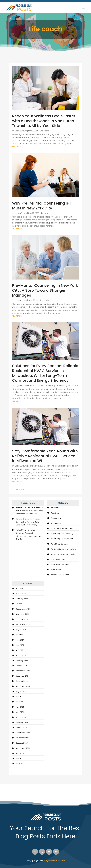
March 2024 (21, 717)
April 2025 (20, 650)
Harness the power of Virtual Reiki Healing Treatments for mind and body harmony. (28, 522)
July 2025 (20, 635)
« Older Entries (19, 489)
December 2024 (23, 671)
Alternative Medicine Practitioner (65, 554)
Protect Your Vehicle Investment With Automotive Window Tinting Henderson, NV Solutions (30, 511)
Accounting (56, 518)
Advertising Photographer (62, 539)
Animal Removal (58, 559)
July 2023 (20, 758)
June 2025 (20, 640)
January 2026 (21, 604)
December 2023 (23, 733)
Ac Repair (55, 508)
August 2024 (21, 691)
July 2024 (20, 697)
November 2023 (23, 738)
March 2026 (21, 593)
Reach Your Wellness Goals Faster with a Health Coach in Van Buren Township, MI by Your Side (44, 121)
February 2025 (22, 660)
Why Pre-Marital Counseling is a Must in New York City (42, 206)
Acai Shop (55, 513)
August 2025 (21, 629)
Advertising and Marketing (62, 533)
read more (17, 146)
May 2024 (20, 707)
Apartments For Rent (60, 575)
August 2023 (21, 753)
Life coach (45, 131)
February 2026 (22, 599)
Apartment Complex (60, 564)
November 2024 (23, 676)
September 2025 (23, 624)
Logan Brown (21, 131)
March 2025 (21, 655)
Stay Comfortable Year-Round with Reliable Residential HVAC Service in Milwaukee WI (45, 456)
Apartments (56, 570)
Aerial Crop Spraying (60, 544)
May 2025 (20, 645)
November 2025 (23, 614)
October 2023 (22, 743)
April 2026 (20, 588)
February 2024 (22, 722)
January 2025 (21, 666)
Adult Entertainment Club (62, 528)
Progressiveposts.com (54, 861)
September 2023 (23, 748)
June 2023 (20, 764)
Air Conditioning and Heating (54, 386)
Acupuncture (56, 523)
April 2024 (20, 712)
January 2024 (21, 727)
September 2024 (23, 686)
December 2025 (23, 609)
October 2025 (22, 619)
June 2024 (20, 702)
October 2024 (22, 681)
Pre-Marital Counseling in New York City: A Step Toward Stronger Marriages (45, 290)
